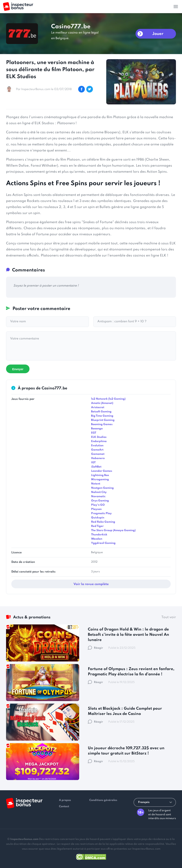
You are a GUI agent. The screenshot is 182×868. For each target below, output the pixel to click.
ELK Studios (99, 437)
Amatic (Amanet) (102, 403)
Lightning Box (100, 475)
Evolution (97, 446)
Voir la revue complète (91, 584)
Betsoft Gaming (101, 412)
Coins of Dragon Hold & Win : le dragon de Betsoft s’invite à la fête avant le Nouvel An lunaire (128, 635)
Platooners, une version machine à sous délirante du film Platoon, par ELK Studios (50, 70)
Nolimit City (99, 492)
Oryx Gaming (100, 501)
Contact (64, 807)
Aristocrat (98, 407)
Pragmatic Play (101, 513)
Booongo (97, 429)
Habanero (98, 458)
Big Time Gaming (102, 416)
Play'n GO (98, 505)
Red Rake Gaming (103, 522)
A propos (65, 800)
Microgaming (100, 480)
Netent (96, 484)
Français (155, 802)
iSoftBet (96, 467)
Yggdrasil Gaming (103, 543)
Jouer (158, 34)
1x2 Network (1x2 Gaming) (108, 399)
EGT (94, 433)
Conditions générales (103, 800)
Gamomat (98, 454)
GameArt (97, 450)
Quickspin (98, 518)
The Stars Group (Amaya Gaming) (113, 530)
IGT (93, 463)
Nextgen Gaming (102, 488)
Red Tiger (97, 526)
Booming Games (102, 424)
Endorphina (99, 441)
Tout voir (169, 617)
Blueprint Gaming (103, 420)
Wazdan (97, 539)
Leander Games (102, 471)
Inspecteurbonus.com (24, 839)
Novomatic (98, 497)
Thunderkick (99, 535)
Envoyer (18, 369)
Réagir (95, 648)
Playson (96, 509)
